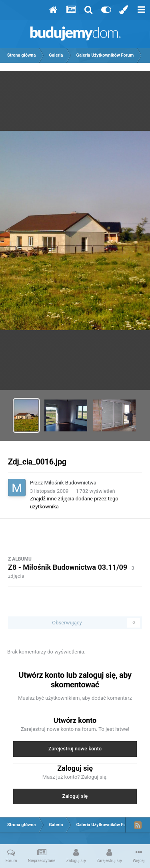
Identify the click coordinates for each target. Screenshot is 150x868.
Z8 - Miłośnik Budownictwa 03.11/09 (68, 567)
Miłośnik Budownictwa (70, 483)
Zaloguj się (75, 796)
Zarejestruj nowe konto (75, 749)
